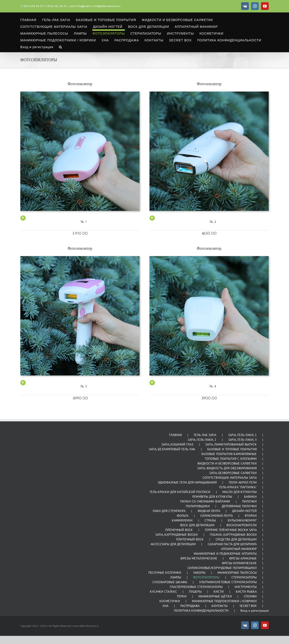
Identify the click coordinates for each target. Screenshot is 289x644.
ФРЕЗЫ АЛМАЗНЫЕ (243, 558)
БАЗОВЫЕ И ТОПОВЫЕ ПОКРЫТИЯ (232, 449)
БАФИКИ (250, 497)
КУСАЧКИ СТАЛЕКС (163, 592)
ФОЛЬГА (183, 516)
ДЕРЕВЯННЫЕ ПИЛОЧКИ (239, 506)
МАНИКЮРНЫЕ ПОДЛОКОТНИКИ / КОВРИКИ (224, 601)
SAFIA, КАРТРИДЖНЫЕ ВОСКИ (177, 535)
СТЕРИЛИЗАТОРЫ (244, 577)
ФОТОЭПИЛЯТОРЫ (206, 577)
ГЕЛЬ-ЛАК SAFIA (205, 435)
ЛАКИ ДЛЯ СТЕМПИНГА (169, 511)
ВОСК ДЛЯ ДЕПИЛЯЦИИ (197, 525)
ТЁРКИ (182, 596)
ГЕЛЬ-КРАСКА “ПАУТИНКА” (238, 487)
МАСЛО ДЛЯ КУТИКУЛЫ (240, 492)
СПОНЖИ (250, 596)
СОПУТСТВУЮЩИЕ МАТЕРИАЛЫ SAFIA (230, 478)
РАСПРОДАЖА (190, 606)
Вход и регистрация (255, 611)
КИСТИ (219, 592)
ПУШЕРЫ (195, 592)
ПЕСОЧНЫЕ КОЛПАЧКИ (165, 573)
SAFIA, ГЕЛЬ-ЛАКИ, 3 (242, 440)
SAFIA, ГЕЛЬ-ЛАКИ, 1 (242, 435)
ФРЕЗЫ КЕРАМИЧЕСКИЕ (239, 563)
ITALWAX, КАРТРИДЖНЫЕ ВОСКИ (233, 535)
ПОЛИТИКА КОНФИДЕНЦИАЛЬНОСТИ (201, 611)
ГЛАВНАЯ (175, 435)
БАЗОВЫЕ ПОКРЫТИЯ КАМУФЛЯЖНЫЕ (229, 454)
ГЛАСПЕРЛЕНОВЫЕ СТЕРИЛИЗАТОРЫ (196, 587)
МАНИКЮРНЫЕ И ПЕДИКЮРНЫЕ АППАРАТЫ (225, 554)
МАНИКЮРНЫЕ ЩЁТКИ (215, 596)
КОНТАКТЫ (220, 606)
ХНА (165, 606)
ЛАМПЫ (176, 577)
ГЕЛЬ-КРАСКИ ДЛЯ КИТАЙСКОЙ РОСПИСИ (180, 492)
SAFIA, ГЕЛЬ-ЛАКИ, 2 (202, 440)
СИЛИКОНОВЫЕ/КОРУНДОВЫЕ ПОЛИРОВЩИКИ (222, 568)
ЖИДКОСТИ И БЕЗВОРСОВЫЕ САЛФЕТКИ (227, 463)
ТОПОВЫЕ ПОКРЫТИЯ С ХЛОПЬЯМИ (231, 459)
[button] (61, 46)
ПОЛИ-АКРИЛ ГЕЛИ (243, 482)
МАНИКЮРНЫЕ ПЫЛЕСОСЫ (237, 573)
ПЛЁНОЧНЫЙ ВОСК (179, 530)
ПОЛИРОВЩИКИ (198, 506)
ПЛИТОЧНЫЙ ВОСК (190, 539)
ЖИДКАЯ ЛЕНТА (209, 511)
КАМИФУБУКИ (182, 520)
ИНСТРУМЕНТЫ (246, 587)
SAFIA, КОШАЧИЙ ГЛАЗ (177, 444)
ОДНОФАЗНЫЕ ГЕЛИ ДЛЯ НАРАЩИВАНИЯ (187, 482)
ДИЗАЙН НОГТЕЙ (244, 511)
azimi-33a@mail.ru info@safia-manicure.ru (95, 6)
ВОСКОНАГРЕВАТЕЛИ (242, 525)
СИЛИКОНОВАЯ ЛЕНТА (217, 516)
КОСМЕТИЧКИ (170, 601)
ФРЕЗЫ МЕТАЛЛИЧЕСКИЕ (199, 558)
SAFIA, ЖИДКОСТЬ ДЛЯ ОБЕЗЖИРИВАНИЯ (227, 468)
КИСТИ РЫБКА (246, 592)
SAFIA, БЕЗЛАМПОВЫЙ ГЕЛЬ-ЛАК (172, 449)
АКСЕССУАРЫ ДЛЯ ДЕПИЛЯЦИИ (173, 544)
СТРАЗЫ (210, 520)
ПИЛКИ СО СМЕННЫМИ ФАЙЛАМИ (205, 501)
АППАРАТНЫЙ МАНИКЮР (239, 549)
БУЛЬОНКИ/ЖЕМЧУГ (242, 520)
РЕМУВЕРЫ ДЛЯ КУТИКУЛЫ (212, 497)
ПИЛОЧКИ (249, 501)
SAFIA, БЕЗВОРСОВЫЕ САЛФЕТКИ (233, 473)
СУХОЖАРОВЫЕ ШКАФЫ (170, 582)
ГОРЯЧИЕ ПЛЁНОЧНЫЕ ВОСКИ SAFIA (231, 530)
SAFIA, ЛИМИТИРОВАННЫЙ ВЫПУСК (231, 444)
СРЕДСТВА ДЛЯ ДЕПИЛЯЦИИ (236, 539)
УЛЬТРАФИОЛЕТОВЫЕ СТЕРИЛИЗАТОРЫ (228, 582)
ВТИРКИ (251, 516)
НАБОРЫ (199, 573)
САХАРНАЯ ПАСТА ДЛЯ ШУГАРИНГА (232, 544)
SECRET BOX (248, 606)
